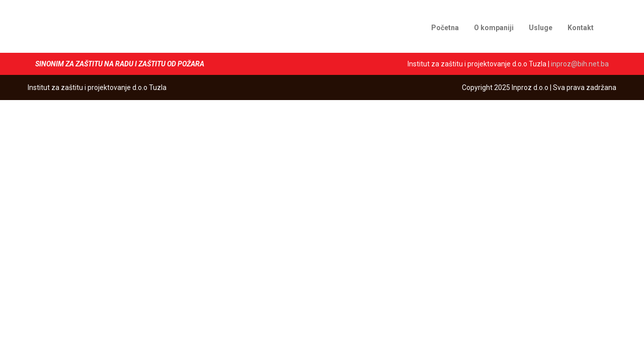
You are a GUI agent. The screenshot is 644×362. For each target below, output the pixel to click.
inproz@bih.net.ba (580, 64)
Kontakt (581, 28)
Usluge (541, 28)
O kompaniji (494, 28)
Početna (445, 28)
